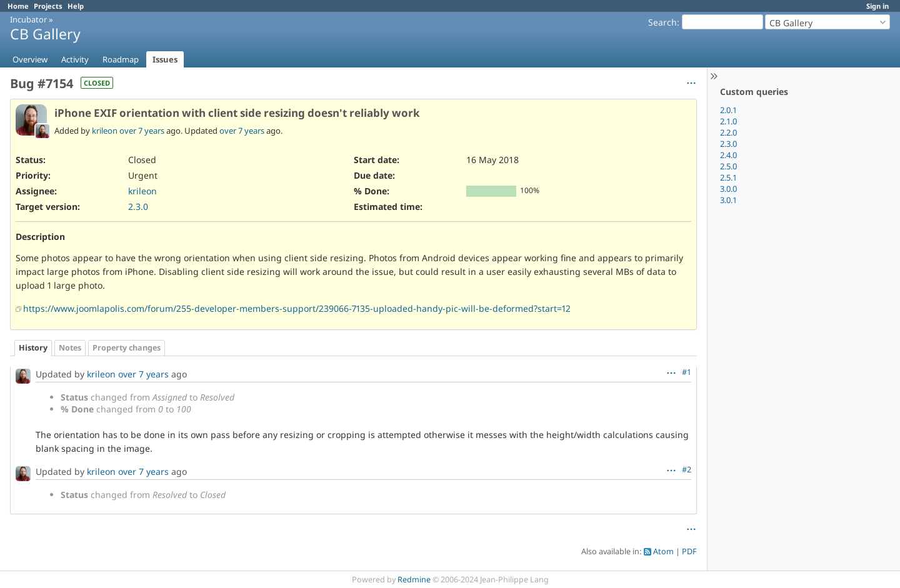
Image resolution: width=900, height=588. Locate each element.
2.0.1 (728, 110)
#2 (687, 470)
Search (662, 22)
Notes (70, 348)
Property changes (127, 348)
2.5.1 (728, 177)
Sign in (877, 6)
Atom (663, 551)
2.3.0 (728, 144)
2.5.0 (728, 166)
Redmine (414, 580)
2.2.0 (728, 132)
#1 (687, 372)
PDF (689, 551)
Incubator (28, 19)
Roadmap (121, 59)
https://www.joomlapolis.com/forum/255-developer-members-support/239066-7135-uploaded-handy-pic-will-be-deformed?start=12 (297, 308)
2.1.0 (728, 121)
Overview (30, 59)
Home (18, 6)
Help (76, 6)
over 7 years (142, 131)
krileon (105, 131)
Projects (48, 6)
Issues (165, 59)
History (33, 348)
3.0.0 (728, 189)
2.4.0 (728, 155)
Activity (75, 59)
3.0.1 (728, 200)
